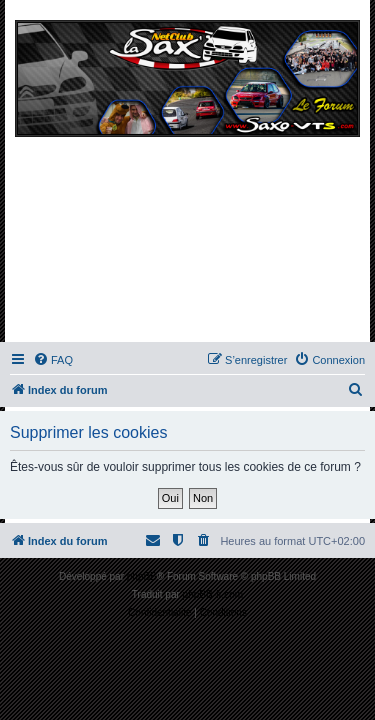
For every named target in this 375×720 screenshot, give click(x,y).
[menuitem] (53, 360)
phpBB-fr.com (213, 594)
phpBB (142, 576)
